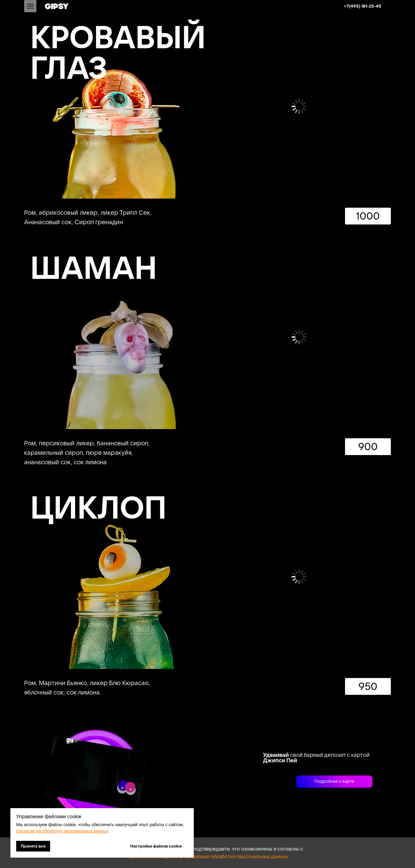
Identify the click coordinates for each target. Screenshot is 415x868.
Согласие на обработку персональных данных (62, 831)
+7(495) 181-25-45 (363, 6)
